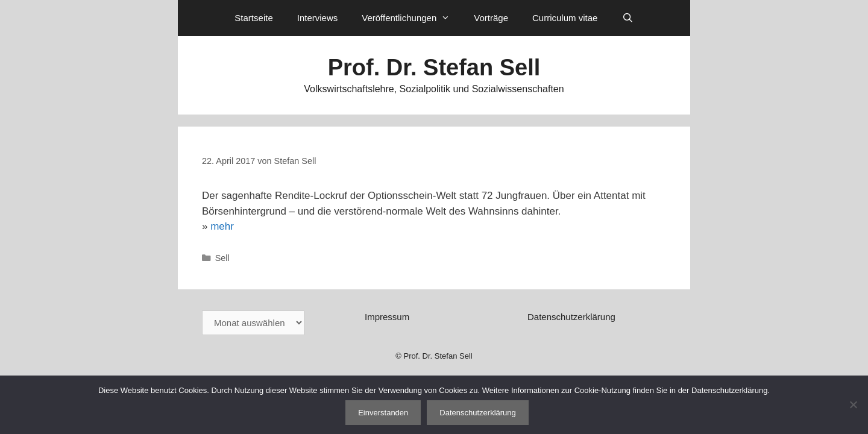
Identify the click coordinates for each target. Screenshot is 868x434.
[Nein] (853, 404)
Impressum (387, 317)
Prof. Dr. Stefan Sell (434, 68)
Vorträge (491, 18)
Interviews (318, 18)
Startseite (253, 18)
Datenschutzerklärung (571, 317)
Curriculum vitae (565, 18)
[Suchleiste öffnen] (627, 18)
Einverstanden (383, 413)
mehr (222, 226)
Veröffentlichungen (412, 18)
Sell (222, 258)
